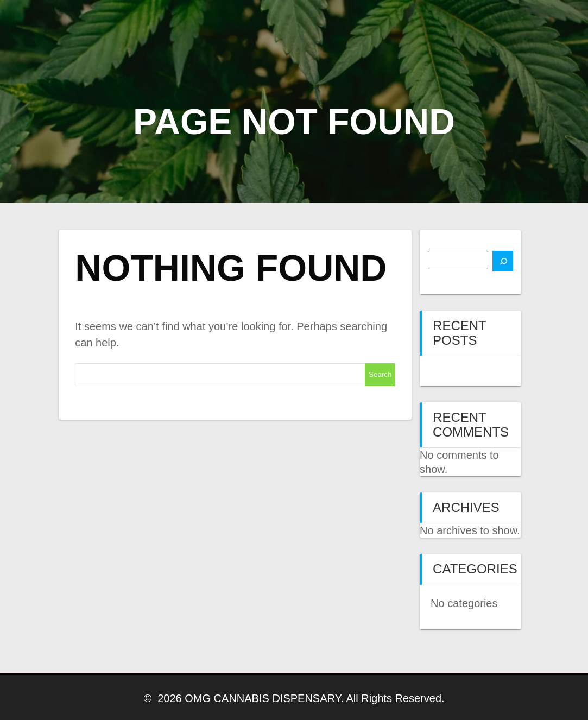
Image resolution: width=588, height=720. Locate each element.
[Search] (503, 261)
